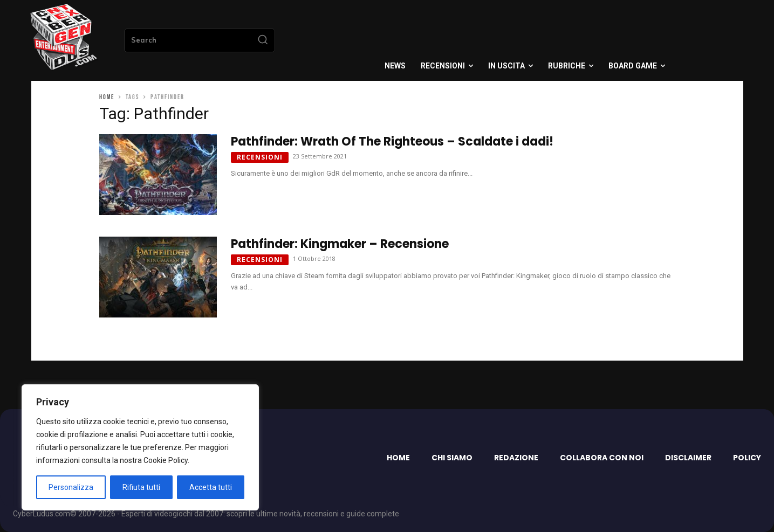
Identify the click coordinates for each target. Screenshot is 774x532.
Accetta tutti (211, 487)
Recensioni (260, 157)
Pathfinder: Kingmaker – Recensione (340, 244)
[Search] (263, 40)
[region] (140, 447)
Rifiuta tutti (141, 487)
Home (107, 97)
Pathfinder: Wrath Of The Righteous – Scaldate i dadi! (392, 141)
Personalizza (71, 487)
